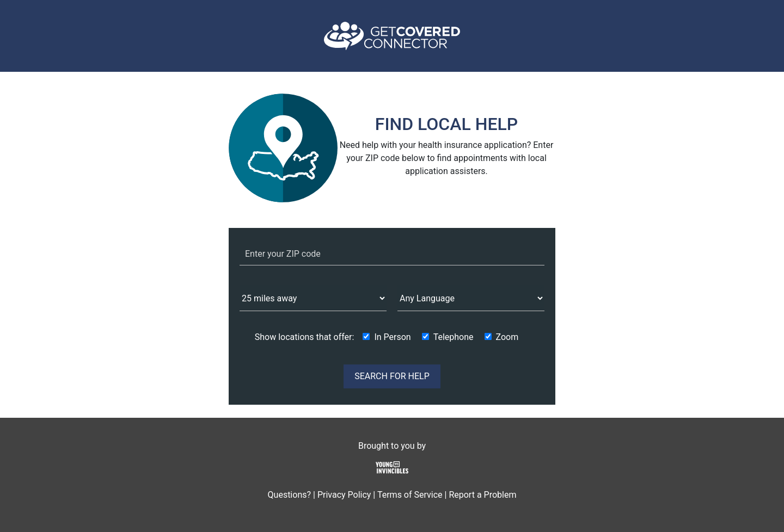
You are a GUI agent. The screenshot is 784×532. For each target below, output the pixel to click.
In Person (392, 337)
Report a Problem (482, 495)
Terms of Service (410, 495)
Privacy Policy (344, 495)
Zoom (507, 337)
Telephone (454, 337)
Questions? (289, 495)
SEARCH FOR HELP (392, 376)
